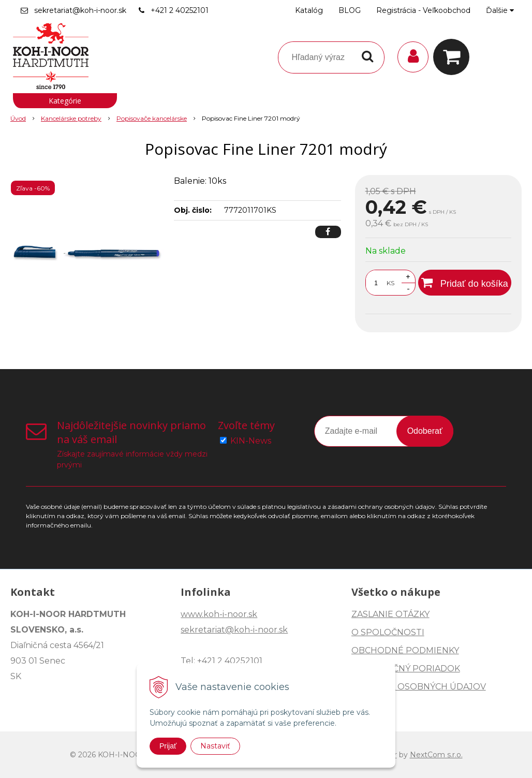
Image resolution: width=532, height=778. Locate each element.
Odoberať (425, 431)
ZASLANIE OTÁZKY (390, 614)
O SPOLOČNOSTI (388, 632)
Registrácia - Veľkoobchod (423, 10)
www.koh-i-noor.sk (219, 614)
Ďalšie (500, 10)
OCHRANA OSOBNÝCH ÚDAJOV (419, 687)
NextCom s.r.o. (436, 755)
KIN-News (251, 441)
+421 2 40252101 (180, 10)
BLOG (350, 10)
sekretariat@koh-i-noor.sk (80, 10)
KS (390, 283)
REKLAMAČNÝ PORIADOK (406, 669)
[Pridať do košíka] (465, 283)
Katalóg (309, 10)
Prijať (168, 746)
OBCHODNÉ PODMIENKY (405, 650)
